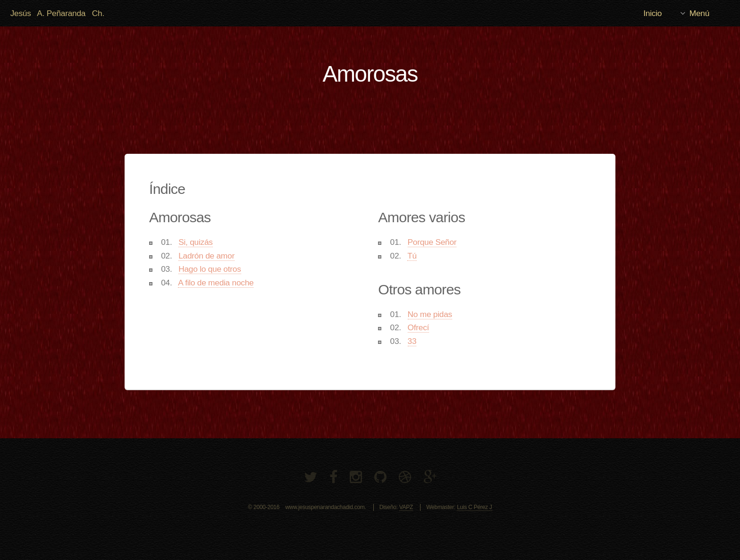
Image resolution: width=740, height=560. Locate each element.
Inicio (652, 13)
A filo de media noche (216, 283)
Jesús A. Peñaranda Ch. (57, 13)
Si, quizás (196, 242)
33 (412, 341)
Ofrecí (419, 327)
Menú (699, 13)
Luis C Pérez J (474, 507)
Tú (412, 256)
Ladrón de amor (206, 256)
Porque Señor (432, 242)
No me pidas (430, 314)
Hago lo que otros (210, 269)
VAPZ (406, 507)
